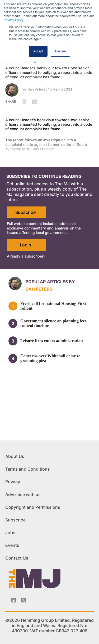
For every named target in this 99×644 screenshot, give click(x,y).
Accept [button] (38, 51)
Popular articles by (50, 282)
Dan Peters (36, 89)
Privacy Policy (13, 20)
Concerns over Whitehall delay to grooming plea (50, 358)
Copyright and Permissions (33, 507)
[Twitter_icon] (23, 600)
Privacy (13, 482)
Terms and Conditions (28, 469)
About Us (15, 456)
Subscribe (25, 212)
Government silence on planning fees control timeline (53, 323)
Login (25, 245)
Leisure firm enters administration (52, 341)
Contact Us (17, 558)
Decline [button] (60, 51)
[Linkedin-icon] (13, 600)
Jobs (10, 533)
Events (12, 545)
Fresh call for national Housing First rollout (53, 306)
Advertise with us (23, 494)
